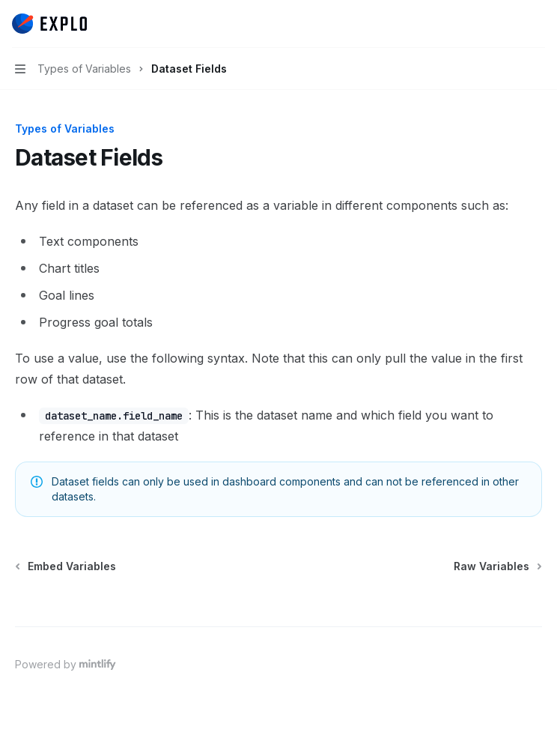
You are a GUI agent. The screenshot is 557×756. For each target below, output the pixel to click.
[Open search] (509, 24)
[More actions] (538, 24)
